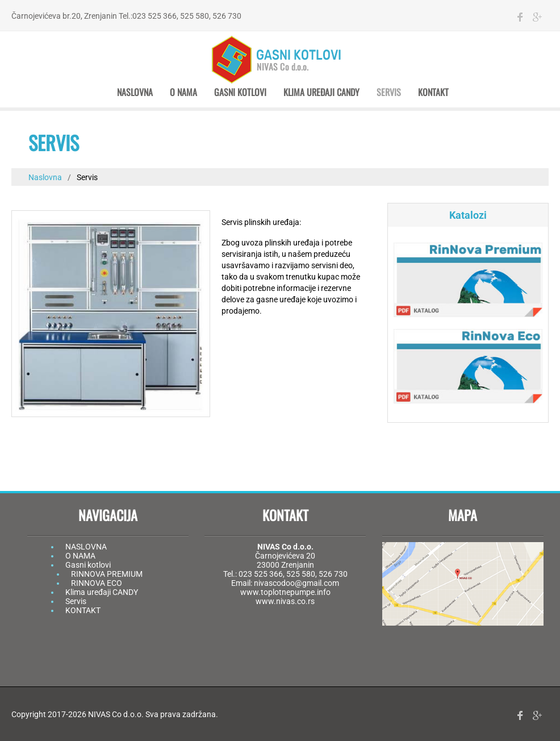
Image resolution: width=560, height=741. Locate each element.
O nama (183, 92)
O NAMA (80, 556)
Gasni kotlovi (240, 92)
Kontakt (433, 92)
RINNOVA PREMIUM (107, 574)
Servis (389, 92)
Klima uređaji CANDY (321, 92)
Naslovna (135, 92)
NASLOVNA (86, 547)
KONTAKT (83, 610)
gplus (537, 17)
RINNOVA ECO (97, 583)
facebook (520, 17)
